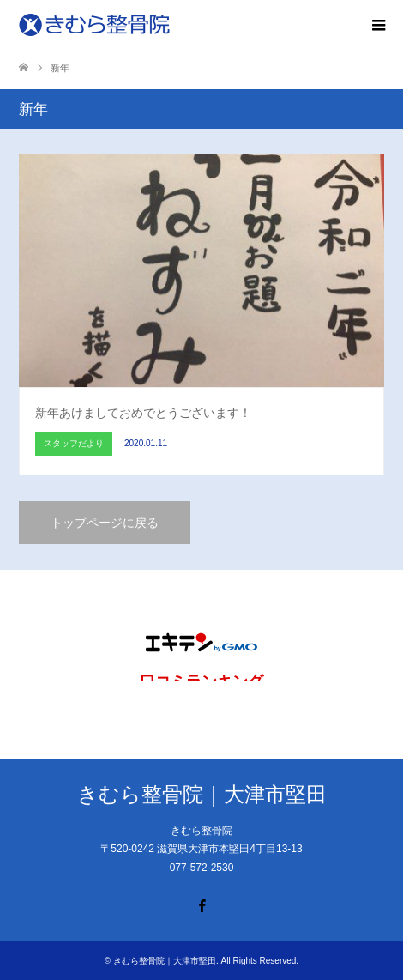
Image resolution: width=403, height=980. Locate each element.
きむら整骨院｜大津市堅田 (202, 794)
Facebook (201, 904)
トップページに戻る (105, 523)
